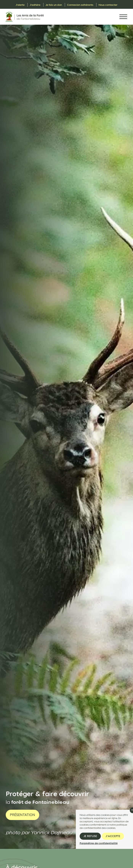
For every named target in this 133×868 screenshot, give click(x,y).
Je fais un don (54, 5)
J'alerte (20, 5)
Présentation (22, 815)
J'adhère (35, 5)
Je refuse (90, 836)
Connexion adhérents (80, 5)
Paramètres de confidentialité (99, 843)
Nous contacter (108, 5)
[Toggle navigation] (123, 17)
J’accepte (113, 836)
